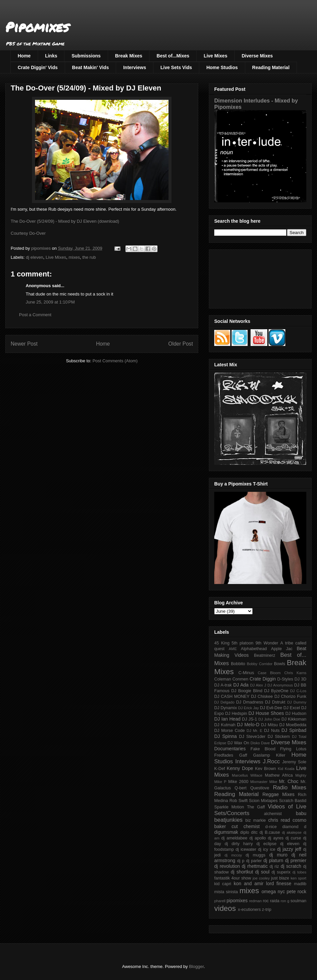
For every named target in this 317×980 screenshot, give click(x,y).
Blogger (196, 966)
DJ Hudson (296, 714)
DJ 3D (300, 679)
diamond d (294, 827)
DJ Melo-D (248, 725)
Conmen (240, 679)
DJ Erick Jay (249, 708)
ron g (285, 901)
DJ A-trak (223, 685)
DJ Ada (241, 685)
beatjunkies (228, 820)
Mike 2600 (238, 782)
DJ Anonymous (280, 685)
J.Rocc (271, 761)
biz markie (255, 820)
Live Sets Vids (176, 67)
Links (51, 56)
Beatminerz (265, 655)
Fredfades (224, 755)
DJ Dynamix (226, 708)
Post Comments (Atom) (115, 361)
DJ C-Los (298, 691)
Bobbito (238, 664)
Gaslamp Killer (269, 755)
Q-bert (241, 788)
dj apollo (257, 838)
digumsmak (226, 832)
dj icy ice (267, 849)
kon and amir (248, 884)
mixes (74, 257)
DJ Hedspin (236, 714)
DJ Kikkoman (294, 719)
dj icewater (246, 849)
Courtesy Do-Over (28, 233)
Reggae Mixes (278, 794)
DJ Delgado (224, 702)
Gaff (243, 755)
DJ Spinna (226, 736)
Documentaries (230, 749)
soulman (298, 901)
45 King (222, 643)
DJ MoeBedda (293, 725)
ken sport (298, 878)
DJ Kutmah (225, 725)
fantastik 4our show (233, 878)
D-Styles (285, 679)
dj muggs (255, 855)
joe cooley (261, 878)
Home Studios (222, 67)
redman (255, 901)
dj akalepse (292, 832)
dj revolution (227, 866)
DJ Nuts (272, 731)
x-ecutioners (249, 910)
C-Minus (246, 673)
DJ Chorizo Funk (290, 697)
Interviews (134, 67)
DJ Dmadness (250, 702)
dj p (241, 861)
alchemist (273, 814)
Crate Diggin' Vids (38, 67)
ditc (254, 832)
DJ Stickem (279, 737)
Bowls (280, 664)
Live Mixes (215, 56)
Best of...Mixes (173, 56)
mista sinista (226, 892)
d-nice (271, 827)
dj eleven (35, 257)
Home (24, 56)
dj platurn (273, 860)
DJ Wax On (238, 743)
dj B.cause (270, 832)
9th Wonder (267, 643)
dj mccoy (233, 855)
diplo (245, 832)
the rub (89, 257)
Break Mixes (129, 56)
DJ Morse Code (230, 731)
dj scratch (291, 866)
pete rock (296, 892)
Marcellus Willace (247, 775)
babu (301, 813)
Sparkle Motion (229, 807)
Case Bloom (269, 673)
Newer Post (24, 344)
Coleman (223, 679)
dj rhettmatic (255, 866)
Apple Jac (282, 649)
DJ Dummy (297, 702)
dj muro (278, 855)
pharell (220, 901)
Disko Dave (260, 743)
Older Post (181, 344)
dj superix (281, 872)
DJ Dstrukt (275, 702)
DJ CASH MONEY (232, 697)
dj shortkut (242, 872)
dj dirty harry (239, 844)
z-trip (267, 910)
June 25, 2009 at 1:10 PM (50, 302)
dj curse (293, 838)
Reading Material (271, 67)
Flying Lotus (293, 749)
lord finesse (279, 884)
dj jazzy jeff (289, 849)
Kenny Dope (240, 768)
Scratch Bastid (293, 801)
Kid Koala (286, 769)
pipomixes (237, 901)
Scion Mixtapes (263, 801)
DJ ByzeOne (276, 691)
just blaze (280, 878)
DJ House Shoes (266, 713)
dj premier (296, 860)
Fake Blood (263, 749)
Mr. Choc (289, 781)
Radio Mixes (290, 788)
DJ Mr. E (254, 731)
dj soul (262, 872)
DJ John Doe (269, 719)
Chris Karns (295, 673)
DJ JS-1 (249, 719)
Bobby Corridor (260, 664)
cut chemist (246, 826)
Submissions (86, 56)
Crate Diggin (263, 679)
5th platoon (242, 643)
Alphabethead (254, 649)
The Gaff (256, 807)
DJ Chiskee (262, 697)
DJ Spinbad (294, 730)
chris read (279, 820)
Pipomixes (37, 27)
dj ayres (276, 838)
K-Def (220, 769)
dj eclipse (266, 844)
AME (233, 649)
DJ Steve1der (252, 737)
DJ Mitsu (269, 725)
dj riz (274, 866)
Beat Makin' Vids (90, 67)
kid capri (223, 884)
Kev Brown (265, 769)
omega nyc (273, 892)
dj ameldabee (234, 838)
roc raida (271, 901)
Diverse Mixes (257, 56)
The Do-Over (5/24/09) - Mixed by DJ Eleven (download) (65, 221)
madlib (300, 884)
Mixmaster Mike (264, 782)
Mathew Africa (279, 775)
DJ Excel (292, 708)
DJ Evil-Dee (271, 708)
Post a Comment (35, 315)
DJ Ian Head (227, 719)
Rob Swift (238, 801)
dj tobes (299, 872)
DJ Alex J (258, 685)
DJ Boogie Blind (247, 691)
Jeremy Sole (294, 762)
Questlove (260, 788)
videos (225, 908)
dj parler (254, 861)
